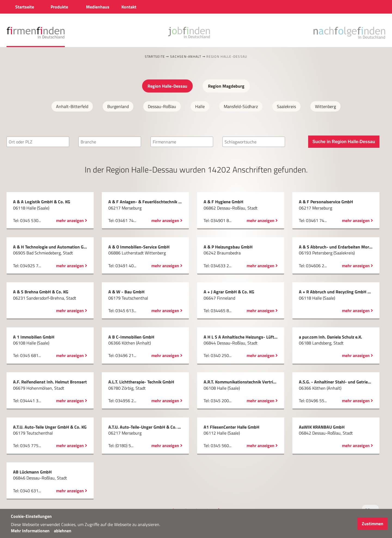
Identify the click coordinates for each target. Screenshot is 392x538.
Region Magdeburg (226, 86)
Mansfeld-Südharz (241, 106)
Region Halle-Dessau (167, 86)
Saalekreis (286, 106)
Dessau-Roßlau (162, 106)
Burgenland (118, 106)
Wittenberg (325, 106)
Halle (200, 106)
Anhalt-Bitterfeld (72, 106)
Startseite (155, 56)
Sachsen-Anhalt (186, 56)
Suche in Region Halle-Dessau (344, 142)
